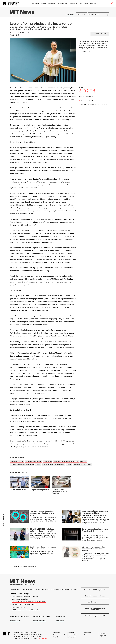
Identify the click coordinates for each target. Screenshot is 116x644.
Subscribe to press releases (95, 596)
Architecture (48, 461)
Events (23, 636)
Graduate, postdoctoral (33, 461)
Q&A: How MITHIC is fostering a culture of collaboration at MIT (42, 530)
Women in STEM (79, 465)
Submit (107, 15)
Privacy (16, 638)
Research (43, 4)
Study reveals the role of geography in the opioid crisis (43, 548)
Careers (33, 636)
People (28, 636)
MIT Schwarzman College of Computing (26, 610)
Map (19, 636)
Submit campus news (95, 602)
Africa (89, 465)
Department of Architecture (91, 101)
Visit (15, 636)
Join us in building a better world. (104, 635)
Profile (21, 461)
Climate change (48, 465)
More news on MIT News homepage (22, 567)
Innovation (51, 4)
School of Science (18, 607)
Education (36, 4)
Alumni (86, 4)
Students (83, 461)
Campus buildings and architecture (22, 465)
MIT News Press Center (41, 617)
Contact (38, 636)
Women (69, 465)
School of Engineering (20, 599)
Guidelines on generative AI (95, 616)
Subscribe (71, 15)
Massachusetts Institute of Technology (26, 632)
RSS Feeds (60, 621)
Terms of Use (61, 617)
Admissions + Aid (62, 4)
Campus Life (73, 4)
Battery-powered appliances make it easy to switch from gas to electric (95, 531)
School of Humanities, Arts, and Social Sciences (29, 602)
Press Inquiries (15, 621)
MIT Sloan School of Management (24, 604)
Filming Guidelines (40, 621)
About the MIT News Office (20, 617)
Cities (38, 465)
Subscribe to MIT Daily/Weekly (95, 590)
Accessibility (23, 638)
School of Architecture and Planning (94, 104)
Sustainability (60, 465)
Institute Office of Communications (65, 589)
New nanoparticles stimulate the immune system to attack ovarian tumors (42, 513)
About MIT (93, 4)
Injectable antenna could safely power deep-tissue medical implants (93, 549)
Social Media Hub (33, 638)
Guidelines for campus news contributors (95, 609)
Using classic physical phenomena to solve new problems (95, 512)
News (80, 4)
